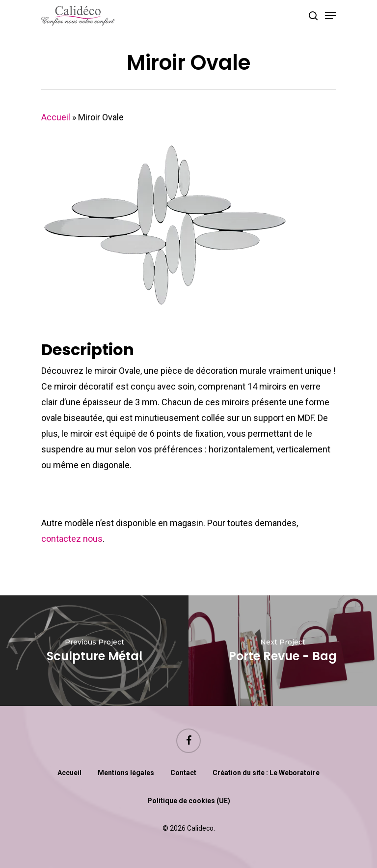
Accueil (56, 117)
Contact (183, 773)
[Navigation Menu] (330, 16)
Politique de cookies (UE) (189, 801)
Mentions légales (126, 773)
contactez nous (72, 539)
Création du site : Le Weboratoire (266, 773)
